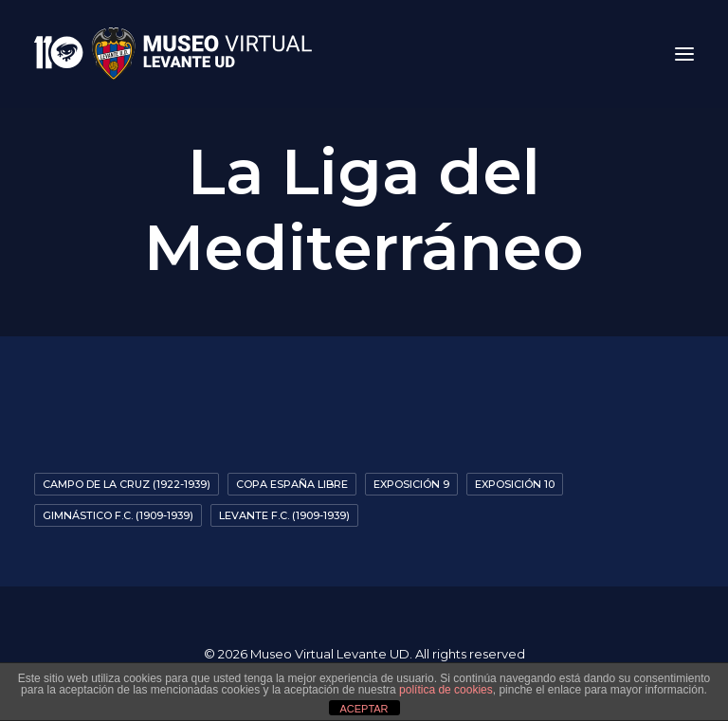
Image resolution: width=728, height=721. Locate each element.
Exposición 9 (411, 484)
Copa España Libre (292, 484)
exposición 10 (515, 484)
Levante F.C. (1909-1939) (284, 515)
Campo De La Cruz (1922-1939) (127, 484)
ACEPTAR (364, 709)
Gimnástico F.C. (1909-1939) (118, 515)
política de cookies (446, 690)
